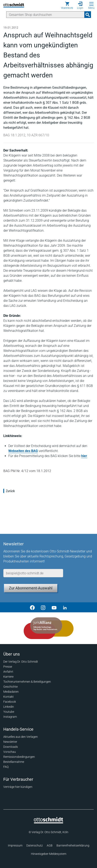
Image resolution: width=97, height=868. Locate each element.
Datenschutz (35, 845)
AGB (50, 845)
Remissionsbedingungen (19, 757)
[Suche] (45, 15)
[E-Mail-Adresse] (33, 573)
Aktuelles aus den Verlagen (21, 737)
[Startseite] (48, 822)
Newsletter (10, 742)
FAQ (6, 767)
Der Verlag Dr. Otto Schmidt (21, 662)
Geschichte (10, 687)
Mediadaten (11, 692)
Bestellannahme (14, 762)
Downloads (11, 747)
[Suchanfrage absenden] (88, 15)
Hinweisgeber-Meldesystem (49, 854)
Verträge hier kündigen (18, 787)
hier (84, 456)
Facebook (10, 702)
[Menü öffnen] (91, 4)
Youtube (9, 712)
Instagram (10, 717)
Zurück (10, 491)
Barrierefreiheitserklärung (73, 845)
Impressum (15, 845)
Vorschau (10, 752)
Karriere (8, 677)
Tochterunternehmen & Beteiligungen (27, 682)
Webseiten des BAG (23, 451)
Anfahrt (8, 672)
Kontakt (9, 697)
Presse (8, 667)
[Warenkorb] (67, 5)
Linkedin (9, 707)
